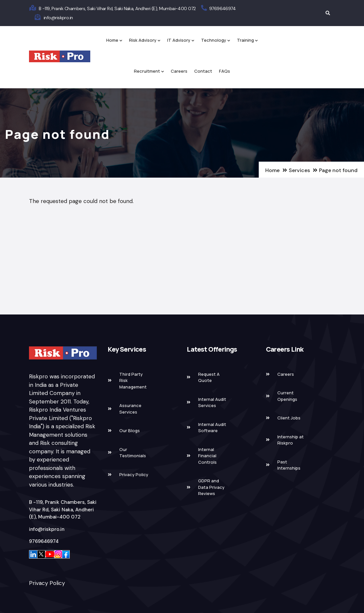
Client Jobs (289, 418)
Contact (203, 71)
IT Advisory (181, 41)
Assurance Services (130, 409)
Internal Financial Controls (207, 456)
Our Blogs (130, 431)
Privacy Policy (47, 583)
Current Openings (287, 396)
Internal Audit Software (212, 428)
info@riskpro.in (58, 18)
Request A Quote (209, 377)
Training (247, 41)
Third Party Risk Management (133, 380)
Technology (216, 41)
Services (299, 170)
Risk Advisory (145, 41)
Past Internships (289, 465)
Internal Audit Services (212, 402)
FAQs (225, 71)
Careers (179, 71)
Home (114, 41)
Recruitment (149, 72)
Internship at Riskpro (291, 440)
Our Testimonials (133, 453)
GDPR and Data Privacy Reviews (211, 487)
